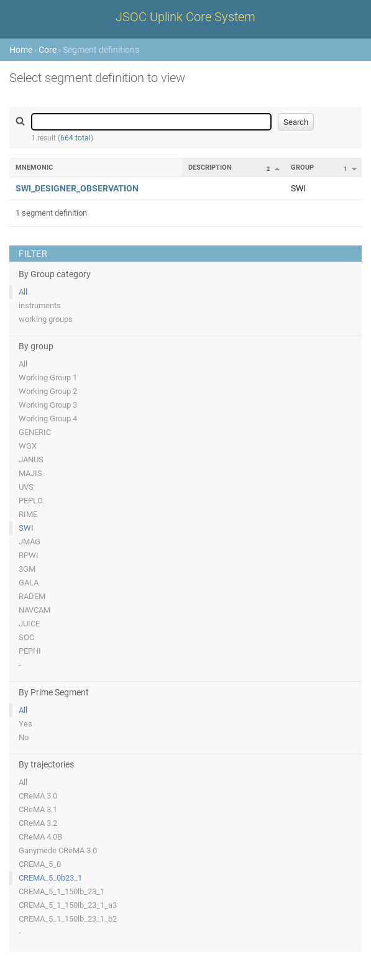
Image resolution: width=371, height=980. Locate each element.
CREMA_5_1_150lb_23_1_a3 (68, 905)
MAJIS (30, 473)
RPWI (29, 555)
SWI (26, 528)
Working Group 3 (48, 405)
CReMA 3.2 (38, 823)
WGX (28, 446)
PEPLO (31, 501)
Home (21, 50)
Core (48, 50)
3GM (27, 569)
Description (210, 167)
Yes (25, 724)
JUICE (29, 624)
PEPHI (30, 651)
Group (302, 167)
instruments (40, 305)
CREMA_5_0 (40, 864)
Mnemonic (34, 167)
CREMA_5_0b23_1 (50, 878)
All (23, 292)
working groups (46, 319)
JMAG (30, 542)
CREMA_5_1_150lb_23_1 (62, 891)
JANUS (31, 460)
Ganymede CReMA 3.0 (58, 850)
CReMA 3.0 (38, 796)
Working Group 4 (48, 419)
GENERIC (35, 432)
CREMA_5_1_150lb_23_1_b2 (68, 919)
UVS (26, 487)
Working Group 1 (48, 378)
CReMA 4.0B (40, 837)
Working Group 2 (48, 391)
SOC (26, 637)
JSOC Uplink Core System (185, 17)
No (24, 737)
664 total (76, 138)
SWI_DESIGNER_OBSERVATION (77, 188)
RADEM (32, 596)
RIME (28, 514)
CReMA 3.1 (38, 809)
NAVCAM (34, 610)
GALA (29, 583)
